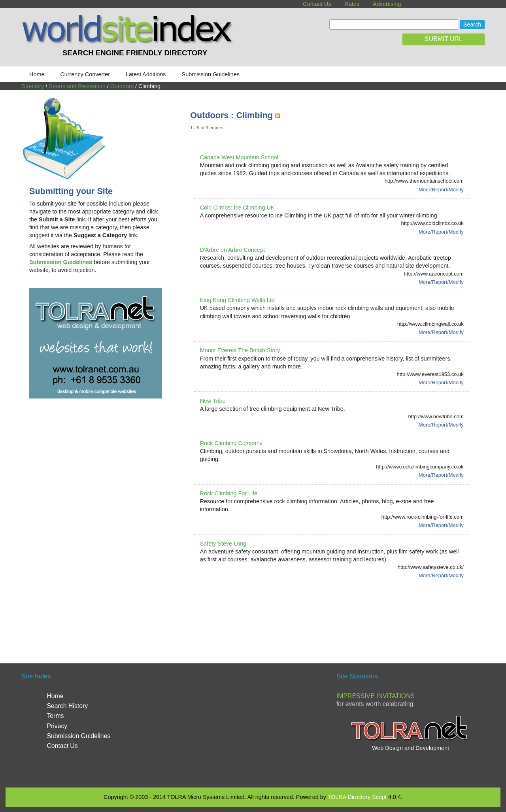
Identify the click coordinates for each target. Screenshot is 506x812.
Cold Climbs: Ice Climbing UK (237, 208)
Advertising (387, 4)
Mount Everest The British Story (240, 350)
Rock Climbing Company (231, 443)
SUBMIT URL (444, 39)
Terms (55, 716)
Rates (352, 4)
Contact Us (317, 4)
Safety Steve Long (223, 544)
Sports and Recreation (77, 86)
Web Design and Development (411, 748)
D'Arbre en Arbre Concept (232, 250)
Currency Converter (85, 74)
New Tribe (213, 401)
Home (37, 74)
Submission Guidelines (211, 74)
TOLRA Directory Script (357, 797)
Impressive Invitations (376, 696)
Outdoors (122, 86)
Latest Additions (146, 74)
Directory (33, 86)
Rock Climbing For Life (229, 493)
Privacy (57, 726)
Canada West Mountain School (239, 157)
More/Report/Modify (441, 190)
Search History (67, 706)
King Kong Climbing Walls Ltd (237, 300)
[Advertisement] (334, 615)
